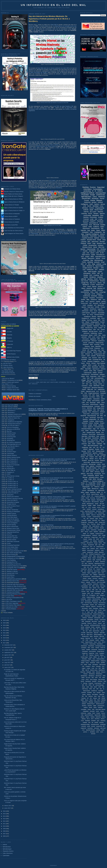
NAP (100, 601)
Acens (91, 532)
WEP (95, 612)
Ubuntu (100, 283)
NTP (103, 565)
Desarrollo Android (12, 570)
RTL (94, 569)
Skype (98, 395)
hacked (94, 290)
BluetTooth (88, 638)
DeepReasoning (90, 470)
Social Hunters (11, 448)
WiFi (30, 384)
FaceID (87, 498)
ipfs (104, 623)
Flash (88, 592)
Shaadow (103, 571)
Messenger (93, 403)
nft (104, 328)
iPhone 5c (90, 623)
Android (86, 210)
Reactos (98, 569)
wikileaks (89, 352)
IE (93, 562)
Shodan (86, 275)
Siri (92, 354)
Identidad (96, 206)
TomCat (100, 610)
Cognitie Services (89, 642)
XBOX (90, 365)
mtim (89, 723)
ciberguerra (87, 290)
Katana (86, 665)
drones (100, 384)
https (88, 300)
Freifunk (55, 231)
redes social (103, 728)
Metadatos (96, 215)
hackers (97, 204)
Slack (99, 573)
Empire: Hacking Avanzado (14, 489)
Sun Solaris (92, 397)
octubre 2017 (8, 650)
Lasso (102, 539)
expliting (89, 713)
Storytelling (10, 439)
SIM (98, 410)
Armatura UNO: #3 (13, 484)
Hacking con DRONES (13, 521)
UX (86, 507)
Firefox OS (103, 648)
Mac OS (87, 670)
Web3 (103, 230)
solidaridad (88, 627)
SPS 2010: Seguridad (12, 603)
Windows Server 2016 (13, 390)
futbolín (104, 715)
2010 (4, 826)
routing (84, 552)
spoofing (90, 279)
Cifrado (85, 245)
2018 (4, 640)
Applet (84, 534)
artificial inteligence (96, 577)
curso (94, 337)
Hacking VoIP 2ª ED (12, 573)
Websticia (85, 419)
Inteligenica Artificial (95, 661)
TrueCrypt (93, 524)
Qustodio (92, 605)
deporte (97, 475)
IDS (97, 447)
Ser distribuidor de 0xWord (8, 360)
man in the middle (101, 582)
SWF (97, 689)
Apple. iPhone (90, 635)
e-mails (95, 365)
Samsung (97, 472)
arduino (86, 371)
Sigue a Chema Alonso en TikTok (13, 199)
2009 (4, 829)
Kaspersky (102, 562)
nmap (87, 466)
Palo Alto (96, 567)
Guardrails (99, 560)
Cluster (9, 543)
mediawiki (85, 723)
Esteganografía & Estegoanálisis (16, 556)
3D (98, 419)
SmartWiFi (84, 359)
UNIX (83, 507)
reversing (97, 344)
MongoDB (84, 520)
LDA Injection (95, 665)
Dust (48, 382)
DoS (94, 447)
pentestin (94, 509)
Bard (100, 358)
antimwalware (88, 616)
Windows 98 (97, 702)
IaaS (98, 595)
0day (95, 371)
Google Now (91, 653)
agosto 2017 (8, 655)
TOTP (101, 331)
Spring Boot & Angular (13, 502)
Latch (91, 204)
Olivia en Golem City (14, 418)
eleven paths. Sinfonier (100, 709)
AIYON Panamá (8, 354)
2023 (4, 628)
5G (105, 492)
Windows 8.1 (96, 412)
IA (95, 191)
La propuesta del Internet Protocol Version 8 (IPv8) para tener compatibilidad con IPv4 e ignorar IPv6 (57, 544)
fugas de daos (98, 715)
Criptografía (98, 232)
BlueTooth (87, 294)
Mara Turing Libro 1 (12, 463)
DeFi (94, 408)
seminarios (99, 511)
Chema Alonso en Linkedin (10, 222)
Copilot (83, 498)
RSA (103, 382)
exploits (98, 302)
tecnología (97, 406)
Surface (83, 610)
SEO (102, 348)
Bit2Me (84, 320)
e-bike (97, 580)
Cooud (95, 642)
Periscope (85, 683)
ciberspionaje (92, 464)
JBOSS (97, 562)
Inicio (54, 396)
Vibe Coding (90, 474)
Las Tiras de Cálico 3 (13, 425)
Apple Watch (102, 532)
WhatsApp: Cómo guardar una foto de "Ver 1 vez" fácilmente (57, 468)
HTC (87, 655)
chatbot (100, 328)
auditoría (96, 227)
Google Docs (85, 653)
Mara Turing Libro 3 (12, 459)
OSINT (9, 474)
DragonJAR (7, 328)
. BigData (103, 627)
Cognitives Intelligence (98, 481)
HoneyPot (98, 498)
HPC (84, 655)
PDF (99, 320)
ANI (97, 629)
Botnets (94, 316)
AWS (89, 444)
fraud (100, 621)
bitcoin (95, 247)
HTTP (93, 294)
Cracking (96, 275)
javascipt (93, 549)
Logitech (84, 668)
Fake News (91, 307)
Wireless (35, 384)
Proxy (91, 315)
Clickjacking (85, 447)
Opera (87, 418)
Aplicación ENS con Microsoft (15, 590)
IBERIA (95, 657)
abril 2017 (7, 665)
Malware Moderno (12, 455)
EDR (104, 515)
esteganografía (95, 322)
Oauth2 (84, 389)
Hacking (85, 187)
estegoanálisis (93, 419)
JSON (97, 539)
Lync (96, 668)
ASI (84, 631)
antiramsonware (101, 706)
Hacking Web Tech (12, 536)
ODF (95, 330)
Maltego (95, 541)
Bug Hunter (11, 405)
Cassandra (92, 640)
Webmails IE (85, 702)
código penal (83, 620)
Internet (86, 212)
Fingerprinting (100, 208)
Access (86, 532)
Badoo (91, 636)
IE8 (94, 539)
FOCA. (93, 648)
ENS (88, 376)
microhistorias (85, 292)
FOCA (90, 213)
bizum (104, 616)
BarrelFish (96, 636)
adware (83, 326)
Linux (101, 206)
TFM (96, 610)
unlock (97, 732)
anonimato (93, 318)
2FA (98, 249)
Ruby (84, 378)
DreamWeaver (100, 644)
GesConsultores (92, 651)
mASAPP (89, 509)
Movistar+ (98, 324)
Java (104, 300)
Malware (99, 200)
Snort (94, 693)
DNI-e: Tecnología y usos (13, 601)
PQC (100, 459)
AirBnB (96, 552)
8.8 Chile (6, 332)
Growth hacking (96, 517)
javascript (89, 288)
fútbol (102, 475)
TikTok (98, 397)
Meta (102, 416)
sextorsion (84, 444)
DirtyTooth (97, 380)
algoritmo (95, 453)
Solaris (103, 693)
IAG (84, 519)
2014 (4, 816)
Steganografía (86, 487)
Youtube (85, 251)
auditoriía (86, 708)
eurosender (92, 711)
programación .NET (100, 354)
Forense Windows (11, 609)
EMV (100, 535)
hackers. (88, 717)
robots (84, 315)
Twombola (83, 698)
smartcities (98, 466)
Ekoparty (6, 338)
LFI (104, 447)
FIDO (89, 648)
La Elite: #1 (11, 478)
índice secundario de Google (38, 72)
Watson (91, 700)
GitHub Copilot (94, 431)
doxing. (89, 709)
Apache (98, 258)
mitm (91, 232)
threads (93, 627)
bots (83, 322)
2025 (4, 623)
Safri (101, 689)
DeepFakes (92, 251)
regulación (97, 550)
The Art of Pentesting (13, 427)
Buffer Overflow (92, 468)
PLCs (96, 459)
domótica (83, 455)
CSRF (83, 403)
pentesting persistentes (95, 625)
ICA (84, 472)
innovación (101, 236)
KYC (82, 665)
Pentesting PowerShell (13, 545)
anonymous (84, 464)
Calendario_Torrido (88, 348)
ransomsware (90, 550)
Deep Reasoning (92, 416)
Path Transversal (88, 603)
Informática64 (95, 374)
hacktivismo (54, 382)
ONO (93, 678)
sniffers (83, 376)
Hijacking (100, 316)
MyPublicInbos (99, 674)
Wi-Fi (104, 474)
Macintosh (91, 563)
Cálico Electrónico (8, 367)
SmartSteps (96, 608)
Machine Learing (94, 670)
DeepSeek (86, 344)
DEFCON (89, 408)
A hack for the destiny (13, 519)
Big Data (9, 431)
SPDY (100, 687)
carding (102, 489)
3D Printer (103, 391)
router (102, 550)
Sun (95, 389)
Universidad (87, 215)
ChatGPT (93, 221)
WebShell (103, 700)
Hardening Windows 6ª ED (14, 594)
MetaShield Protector (88, 324)
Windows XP (101, 288)
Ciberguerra (11, 420)
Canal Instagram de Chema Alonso (14, 234)
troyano (83, 356)
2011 (4, 824)
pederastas (87, 625)
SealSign (96, 423)
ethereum (94, 341)
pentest (94, 202)
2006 (4, 836)
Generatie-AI (98, 592)
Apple (91, 210)
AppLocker (96, 633)
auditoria (99, 616)
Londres (88, 668)
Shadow (84, 573)
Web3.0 (103, 524)
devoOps (96, 620)
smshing (102, 584)
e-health (90, 425)
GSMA (87, 431)
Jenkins (98, 663)
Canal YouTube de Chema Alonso (14, 231)
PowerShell (93, 236)
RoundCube (99, 607)
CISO (102, 401)
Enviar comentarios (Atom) (44, 400)
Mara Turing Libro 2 (12, 461)
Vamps (98, 524)
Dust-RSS (69, 108)
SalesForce (90, 571)
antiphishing (101, 389)
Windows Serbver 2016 (87, 614)
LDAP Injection (86, 313)
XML (90, 526)
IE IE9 (102, 253)
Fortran (83, 650)
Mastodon (91, 449)
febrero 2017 (8, 806)
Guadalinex (102, 653)
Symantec (92, 610)
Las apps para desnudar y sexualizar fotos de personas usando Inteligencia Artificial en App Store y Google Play (58, 460)
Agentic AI (91, 427)
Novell (104, 483)
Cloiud (82, 642)
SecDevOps (93, 418)
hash (88, 549)
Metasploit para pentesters (16, 579)
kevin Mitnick (92, 436)
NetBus (83, 678)
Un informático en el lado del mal (54, 5)
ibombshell (90, 455)
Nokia (82, 603)
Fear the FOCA (7, 363)
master (83, 466)
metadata (100, 277)
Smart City (91, 461)
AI (93, 191)
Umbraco (95, 698)
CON (97, 253)
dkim (91, 384)
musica (85, 584)
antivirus (103, 369)
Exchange (99, 558)
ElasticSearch (84, 646)
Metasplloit (89, 672)
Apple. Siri (83, 635)
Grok (100, 537)
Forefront (92, 421)
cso (96, 490)
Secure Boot (97, 571)
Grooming (93, 498)
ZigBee (95, 706)
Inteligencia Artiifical (91, 597)
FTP (98, 429)
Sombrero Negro (11, 452)
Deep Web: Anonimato (13, 541)
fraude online (100, 285)
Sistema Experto (87, 691)
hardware (101, 245)
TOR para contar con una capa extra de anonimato (59, 365)
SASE (88, 687)
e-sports (98, 442)
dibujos (87, 322)
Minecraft (98, 672)
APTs (82, 532)
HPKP (89, 593)
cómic (98, 337)
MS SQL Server (93, 331)
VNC (92, 612)
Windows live (95, 489)
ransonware (96, 728)
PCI (88, 567)
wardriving (93, 492)
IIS (102, 273)
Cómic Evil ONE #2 (13, 493)
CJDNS (56, 145)
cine (98, 330)
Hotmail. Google (84, 657)
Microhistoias (88, 601)
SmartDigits (101, 691)
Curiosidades (98, 189)
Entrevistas (93, 217)
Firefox (84, 262)
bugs (94, 243)
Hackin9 (85, 539)
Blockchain (85, 236)
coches (85, 425)
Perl (99, 520)
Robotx (84, 687)
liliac (82, 625)
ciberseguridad (101, 193)
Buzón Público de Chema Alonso (13, 194)
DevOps (100, 373)
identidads (94, 721)
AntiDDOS (99, 444)
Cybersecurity (88, 373)
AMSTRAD (96, 386)
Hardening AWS (11, 437)
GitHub (88, 363)
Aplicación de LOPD (12, 607)
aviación (103, 577)
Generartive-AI (101, 650)
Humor (102, 198)
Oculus (83, 680)
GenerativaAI (85, 651)
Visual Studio (92, 434)
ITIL (105, 657)
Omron (87, 680)
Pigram (103, 520)
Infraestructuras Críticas (13, 530)
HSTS (97, 470)
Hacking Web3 (11, 435)
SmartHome (93, 309)
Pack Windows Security (8, 373)
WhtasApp (91, 702)
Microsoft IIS (90, 543)
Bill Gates (100, 479)
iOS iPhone (97, 719)
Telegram (99, 294)
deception (91, 528)
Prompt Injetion (85, 605)
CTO (96, 513)
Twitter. (103, 696)
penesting (101, 723)
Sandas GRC (102, 522)
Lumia (93, 668)
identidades (88, 721)
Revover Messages (100, 685)
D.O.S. (84, 408)
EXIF (100, 590)
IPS (87, 595)
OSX (85, 567)
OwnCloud (100, 681)
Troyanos (92, 298)
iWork (84, 509)
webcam (83, 352)
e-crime (93, 285)
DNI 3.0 (104, 642)
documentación (86, 341)
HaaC (100, 457)
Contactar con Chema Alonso (12, 189)
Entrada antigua (72, 396)
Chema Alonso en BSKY (9, 216)
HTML (100, 352)
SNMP (94, 505)
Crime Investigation (12, 523)
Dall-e (97, 590)
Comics (92, 208)
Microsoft (96, 225)
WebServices (102, 575)
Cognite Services (99, 534)
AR (100, 629)
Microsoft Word (95, 502)
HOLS (104, 560)
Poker (101, 567)
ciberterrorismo (101, 434)
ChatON (97, 640)
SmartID (97, 461)
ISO (102, 657)
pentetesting (103, 724)
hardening (87, 202)
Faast (96, 292)
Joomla (89, 367)
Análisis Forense (11, 513)
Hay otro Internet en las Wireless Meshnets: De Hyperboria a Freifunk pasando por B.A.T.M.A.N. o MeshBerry (49, 19)
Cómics (86, 223)
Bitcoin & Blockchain (13, 526)
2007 (4, 834)
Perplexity (97, 348)
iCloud (103, 507)
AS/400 (104, 629)
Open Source (86, 255)
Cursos (87, 200)
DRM (93, 590)
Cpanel (103, 554)
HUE (92, 593)
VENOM (103, 698)
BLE (82, 393)
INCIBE (84, 595)
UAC (90, 303)
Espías (94, 558)
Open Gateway (101, 363)
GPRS (94, 273)
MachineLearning (96, 599)
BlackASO (101, 552)
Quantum (94, 313)
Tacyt (87, 302)
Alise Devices (85, 588)
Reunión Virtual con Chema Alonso (14, 192)
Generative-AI (94, 223)
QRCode (90, 569)
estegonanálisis (100, 547)
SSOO (90, 608)
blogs (94, 264)
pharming (103, 625)
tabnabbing (92, 732)
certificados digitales (87, 399)
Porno (83, 485)
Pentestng (95, 603)
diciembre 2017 (9, 645)
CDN (87, 554)
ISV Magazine (92, 595)
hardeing (93, 717)
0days (86, 479)
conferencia (86, 296)
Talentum (92, 302)
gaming (103, 302)
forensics (95, 358)
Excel (96, 311)
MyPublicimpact (7, 849)
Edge (94, 429)
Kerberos (92, 519)
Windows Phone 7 (91, 704)
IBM (104, 352)
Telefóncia (91, 696)
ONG (95, 410)
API (88, 350)
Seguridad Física (100, 257)
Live (91, 541)
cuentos (103, 399)
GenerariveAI (94, 650)
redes (90, 227)
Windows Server (87, 247)
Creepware (85, 556)
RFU (86, 685)
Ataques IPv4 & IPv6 (13, 388)
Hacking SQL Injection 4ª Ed (15, 588)
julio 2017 (7, 657)
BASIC (102, 494)
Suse (103, 573)
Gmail (103, 262)
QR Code (102, 504)
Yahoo (103, 361)
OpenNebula (88, 681)
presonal (93, 726)
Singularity (94, 573)
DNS (82, 264)
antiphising (94, 616)
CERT (100, 638)
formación (95, 198)
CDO (89, 337)
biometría (96, 303)
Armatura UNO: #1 (13, 487)
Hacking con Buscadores (13, 598)
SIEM (91, 687)
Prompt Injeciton (98, 683)
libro (89, 264)
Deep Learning (100, 556)
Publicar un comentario (35, 394)
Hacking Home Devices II (15, 416)
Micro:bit (94, 565)
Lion (83, 459)
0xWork (83, 629)
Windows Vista (101, 243)
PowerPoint (84, 569)
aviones (85, 578)
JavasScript (92, 663)
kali (104, 283)
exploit (93, 255)
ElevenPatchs (91, 646)
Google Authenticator (94, 393)
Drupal (83, 483)
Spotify (85, 365)
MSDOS (85, 449)
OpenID (82, 681)
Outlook (91, 423)
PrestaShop (91, 522)
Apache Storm (90, 633)
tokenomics (91, 258)
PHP (102, 275)
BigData (97, 238)
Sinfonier (88, 354)
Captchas (100, 371)
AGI (91, 629)
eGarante (96, 528)
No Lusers (93, 212)
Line (103, 597)
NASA (104, 676)
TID (103, 324)
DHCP (90, 556)
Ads (82, 438)
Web (95, 700)
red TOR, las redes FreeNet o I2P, (64, 106)
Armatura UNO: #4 (13, 482)
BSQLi (103, 406)
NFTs (96, 328)
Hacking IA (11, 407)
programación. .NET (101, 726)
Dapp (94, 556)
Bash (83, 513)
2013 (4, 819)
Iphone (103, 204)
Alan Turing (103, 586)
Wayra (83, 288)
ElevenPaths (86, 198)
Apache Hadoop (95, 494)
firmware (98, 713)
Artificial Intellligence (98, 635)
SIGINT (95, 687)
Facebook (100, 221)
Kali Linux (101, 311)
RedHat (98, 433)
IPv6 (82, 257)
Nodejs (89, 520)
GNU (96, 457)
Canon (83, 590)
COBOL (103, 588)
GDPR (103, 380)
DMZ (90, 447)
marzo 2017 (8, 667)
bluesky (90, 708)
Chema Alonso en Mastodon (10, 214)
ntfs (92, 723)
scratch (102, 477)
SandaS (99, 505)
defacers (92, 580)
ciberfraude (90, 618)
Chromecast (88, 590)
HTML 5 (103, 517)
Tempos (96, 213)
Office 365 (90, 389)
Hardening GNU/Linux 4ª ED (15, 566)
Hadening (91, 655)
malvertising (94, 530)
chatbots (102, 404)
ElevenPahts (95, 438)
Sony (88, 524)
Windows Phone (87, 453)
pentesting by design (85, 724)
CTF (92, 496)
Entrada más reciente (35, 396)
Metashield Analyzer (86, 565)
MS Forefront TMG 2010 (13, 605)
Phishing (83, 243)
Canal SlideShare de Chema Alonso (14, 228)
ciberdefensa (91, 490)
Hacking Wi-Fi (11, 469)
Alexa (93, 346)
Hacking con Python (12, 549)
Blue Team (90, 380)
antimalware (87, 273)
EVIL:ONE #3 (11, 470)
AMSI (93, 586)
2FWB (90, 479)
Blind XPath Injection (93, 446)
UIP (88, 698)
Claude (103, 330)
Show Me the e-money (13, 476)
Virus (90, 412)
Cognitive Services (87, 238)
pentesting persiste (95, 724)
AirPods (88, 494)
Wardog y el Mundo (12, 571)
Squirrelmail (102, 608)
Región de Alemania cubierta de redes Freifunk (55, 358)
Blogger (84, 380)
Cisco (99, 468)
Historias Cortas (11, 433)
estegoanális (88, 621)
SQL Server (85, 281)
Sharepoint (85, 434)
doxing (95, 384)
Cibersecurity (101, 513)
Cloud (89, 286)
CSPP (102, 386)
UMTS (84, 489)
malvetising (103, 721)
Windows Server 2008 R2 (99, 614)
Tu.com (84, 361)
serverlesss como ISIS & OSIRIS (38, 109)
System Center (85, 575)
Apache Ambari (96, 631)
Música (102, 234)
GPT (96, 270)
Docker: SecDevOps (13, 510)
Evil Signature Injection (100, 646)
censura (84, 490)
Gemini (100, 272)
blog (92, 260)
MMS (83, 670)
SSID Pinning (85, 689)
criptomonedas (91, 249)
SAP (82, 571)
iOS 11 (88, 719)
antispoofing (91, 475)
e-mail (100, 219)
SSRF (96, 522)
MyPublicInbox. (84, 676)
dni (94, 547)
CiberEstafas (10, 454)
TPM (86, 696)
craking (95, 708)
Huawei (91, 657)
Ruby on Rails (94, 440)
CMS (101, 446)
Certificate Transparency (95, 554)
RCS (96, 605)
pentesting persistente (88, 406)
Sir (104, 689)
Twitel (90, 359)
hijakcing (84, 719)
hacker (83, 363)
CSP (83, 640)
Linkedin (93, 356)
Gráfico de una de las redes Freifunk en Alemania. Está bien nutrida (55, 307)
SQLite (102, 410)
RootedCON (91, 545)
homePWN (84, 623)
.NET (98, 273)
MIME (103, 668)
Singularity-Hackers (8, 851)
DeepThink (84, 558)
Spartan (84, 694)
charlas (93, 200)
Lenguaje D (88, 666)
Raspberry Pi (10, 472)
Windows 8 (86, 285)
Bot (86, 468)
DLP (87, 457)
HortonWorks (97, 593)
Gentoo (90, 560)
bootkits (94, 507)
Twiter (99, 696)
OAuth (103, 403)
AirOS (90, 631)
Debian (95, 373)
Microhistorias (11, 575)
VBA (99, 698)
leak (95, 288)
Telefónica (101, 197)
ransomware (84, 335)
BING (92, 257)
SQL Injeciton (85, 608)
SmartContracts (94, 281)
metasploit (85, 232)
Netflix (98, 403)
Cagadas (92, 534)
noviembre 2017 (9, 647)
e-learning (102, 580)
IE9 (98, 416)
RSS (71, 382)
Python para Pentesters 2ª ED (15, 551)
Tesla (103, 505)
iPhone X (100, 623)
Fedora (85, 560)
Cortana (83, 515)
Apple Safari (88, 438)
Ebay (104, 590)
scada (90, 386)
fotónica (84, 549)
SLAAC (99, 485)
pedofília (96, 723)
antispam (102, 374)
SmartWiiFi (89, 693)
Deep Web (54, 25)
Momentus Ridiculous (98, 388)
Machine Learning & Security (15, 498)
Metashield (95, 367)
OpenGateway (96, 382)
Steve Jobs (100, 418)
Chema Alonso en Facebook (12, 219)
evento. (98, 711)
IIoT (99, 657)
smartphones (90, 552)
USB (92, 378)
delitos (82, 492)
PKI (89, 440)
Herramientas (92, 245)
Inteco (94, 659)
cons (84, 270)
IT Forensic (7, 341)
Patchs (100, 543)
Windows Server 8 (100, 704)
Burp (99, 588)
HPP (104, 537)
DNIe (86, 393)
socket (103, 730)
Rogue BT (93, 607)
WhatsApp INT (11, 440)
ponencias (84, 726)
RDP (94, 395)
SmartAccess (94, 691)
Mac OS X (93, 283)
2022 (4, 630)
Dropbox (92, 457)
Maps (97, 519)
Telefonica (97, 487)
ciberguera (101, 578)
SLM (102, 433)
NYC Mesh (52, 181)
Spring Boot (10, 495)
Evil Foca (90, 320)
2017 (4, 643)
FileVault (97, 648)
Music (87, 459)
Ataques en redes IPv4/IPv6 (14, 586)
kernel (84, 401)
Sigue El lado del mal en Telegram (12, 196)
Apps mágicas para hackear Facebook (51, 534)
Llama (95, 320)
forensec (103, 713)
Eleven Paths (99, 210)
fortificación (90, 270)
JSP (88, 519)
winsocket (93, 734)
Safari (101, 440)
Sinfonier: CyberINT (12, 538)
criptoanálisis (96, 399)
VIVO (90, 507)
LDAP (84, 305)
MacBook (102, 438)
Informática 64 (86, 374)
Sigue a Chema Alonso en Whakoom (14, 202)
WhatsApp (84, 225)
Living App (102, 292)
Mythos (99, 565)
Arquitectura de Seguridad (15, 422)
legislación (93, 339)
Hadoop (102, 470)
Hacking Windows (12, 515)
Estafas (103, 225)
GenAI (89, 206)
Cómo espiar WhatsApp (47, 525)
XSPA (85, 475)
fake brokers (94, 621)
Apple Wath (102, 633)
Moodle (102, 502)
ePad (93, 709)
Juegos (87, 257)
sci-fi (97, 391)
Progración (91, 683)
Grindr (97, 653)
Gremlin (99, 483)
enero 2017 (8, 808)
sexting (89, 401)
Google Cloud (87, 388)
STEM (90, 689)
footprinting (94, 333)
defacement (101, 490)
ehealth (95, 425)
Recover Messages (91, 485)
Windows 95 (86, 547)
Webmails (84, 358)
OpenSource (96, 369)
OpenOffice (88, 369)
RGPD (90, 685)
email (103, 464)
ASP (84, 494)
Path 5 (104, 376)
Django (90, 558)
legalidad (89, 326)
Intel (100, 431)
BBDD (104, 511)
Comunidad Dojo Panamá (11, 351)
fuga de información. (89, 715)
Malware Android (12, 540)
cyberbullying (91, 442)
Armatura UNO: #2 (13, 485)
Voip (102, 339)
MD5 (100, 668)
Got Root (9, 534)
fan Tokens (102, 303)
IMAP (103, 593)
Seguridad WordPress (13, 532)
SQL (100, 545)
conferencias (100, 195)
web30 (98, 492)
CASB (96, 638)
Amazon (101, 296)
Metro (94, 672)
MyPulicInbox (99, 676)
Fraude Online (10, 596)
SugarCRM (102, 694)
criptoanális (100, 708)
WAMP (82, 700)
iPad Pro (103, 719)
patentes (92, 466)
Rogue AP (84, 505)
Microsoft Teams (87, 502)
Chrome (86, 298)
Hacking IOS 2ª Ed (12, 562)
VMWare (95, 575)
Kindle (90, 665)
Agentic (95, 352)
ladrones (83, 530)
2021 (4, 633)
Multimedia (85, 423)
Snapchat (84, 524)
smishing (98, 730)
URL (91, 698)
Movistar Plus (89, 328)
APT (95, 305)
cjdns (37, 382)
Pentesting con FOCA (13, 558)
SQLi (82, 354)
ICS (104, 457)
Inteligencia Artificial (87, 193)
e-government (103, 620)
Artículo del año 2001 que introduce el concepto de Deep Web (55, 103)
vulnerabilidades (99, 378)
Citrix (92, 292)
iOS (96, 219)
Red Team (10, 508)
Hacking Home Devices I (14, 424)
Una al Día (9, 600)
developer (94, 296)
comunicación (85, 580)
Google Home (100, 408)
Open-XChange (102, 680)
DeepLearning (99, 343)
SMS (102, 268)
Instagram (85, 331)
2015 (4, 814)
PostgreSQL (84, 522)
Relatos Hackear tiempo (14, 457)
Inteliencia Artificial (100, 659)
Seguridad (85, 412)
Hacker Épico (11, 577)
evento (85, 427)
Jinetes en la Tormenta (13, 465)
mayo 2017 (8, 662)
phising (83, 627)
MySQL (86, 277)
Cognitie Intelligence (86, 535)
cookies (99, 464)
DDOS (102, 419)
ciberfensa (85, 618)
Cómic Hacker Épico (13, 547)
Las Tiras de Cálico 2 (13, 446)
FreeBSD (88, 650)
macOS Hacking (11, 525)
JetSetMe (103, 663)
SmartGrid (84, 693)
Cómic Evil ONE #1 (12, 500)
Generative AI (100, 255)
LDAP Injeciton (102, 665)
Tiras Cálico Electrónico (14, 491)
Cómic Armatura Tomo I (13, 506)
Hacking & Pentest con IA (15, 414)
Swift (87, 610)
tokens (92, 253)
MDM (89, 500)
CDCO (88, 496)
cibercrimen (95, 242)
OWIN (104, 678)
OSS (100, 678)
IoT (86, 264)
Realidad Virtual (91, 433)
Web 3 (99, 700)
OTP (90, 395)
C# (88, 534)
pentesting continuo (94, 477)
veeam (102, 732)
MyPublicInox (92, 676)
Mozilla (84, 504)
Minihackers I (11, 412)
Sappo (103, 485)
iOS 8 (92, 719)
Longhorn (89, 599)
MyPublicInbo (92, 674)
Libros (95, 197)
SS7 (85, 571)
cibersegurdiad (97, 618)
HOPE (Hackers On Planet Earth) (46, 146)
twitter (93, 230)
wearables (98, 627)
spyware (103, 436)
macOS (85, 343)
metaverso (94, 300)
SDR (96, 545)
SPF (83, 384)
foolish (83, 391)
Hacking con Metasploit (13, 512)
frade (82, 715)
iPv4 (85, 286)
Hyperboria (63, 382)
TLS (92, 487)
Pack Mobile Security (7, 371)
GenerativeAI (95, 228)
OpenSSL (84, 440)
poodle (89, 726)
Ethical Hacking (11, 386)
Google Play (85, 283)
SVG (94, 689)
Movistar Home (92, 240)
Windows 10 (90, 266)
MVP (103, 431)
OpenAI (94, 286)
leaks (98, 436)
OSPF (96, 678)
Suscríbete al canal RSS (11, 225)
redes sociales (92, 272)
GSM (88, 356)
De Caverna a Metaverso (14, 442)
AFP (90, 586)
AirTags (97, 586)
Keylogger (98, 597)
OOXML (97, 307)
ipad (84, 253)
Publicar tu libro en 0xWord (8, 324)
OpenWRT (94, 681)
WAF (93, 451)
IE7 (101, 447)
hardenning (98, 717)
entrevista (101, 425)
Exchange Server (97, 359)
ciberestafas (101, 313)
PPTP (87, 472)
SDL (104, 607)
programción (83, 728)
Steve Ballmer (95, 694)
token (91, 311)
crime (91, 547)
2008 (4, 831)
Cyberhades (6, 855)
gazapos (83, 717)
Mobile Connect (99, 421)
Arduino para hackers (13, 382)
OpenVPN (95, 520)
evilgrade (88, 582)
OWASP (92, 459)
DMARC (88, 515)
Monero (101, 519)
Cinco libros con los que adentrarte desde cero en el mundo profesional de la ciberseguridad (57, 479)
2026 (4, 620)
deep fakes (85, 436)
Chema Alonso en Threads (10, 205)
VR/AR (84, 350)
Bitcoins (84, 258)
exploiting (90, 262)
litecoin (88, 530)
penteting (90, 584)
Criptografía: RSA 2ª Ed (13, 568)
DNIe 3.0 (93, 515)
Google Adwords (101, 651)
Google (92, 195)
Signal (89, 573)
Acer (87, 631)
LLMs (92, 219)
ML (104, 359)
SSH (88, 378)
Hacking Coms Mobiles (13, 592)
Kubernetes (10, 450)
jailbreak (84, 279)
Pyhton (85, 545)
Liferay (93, 666)
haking (103, 621)
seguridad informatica (90, 730)
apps (99, 318)
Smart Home (86, 404)
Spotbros (89, 694)
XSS (88, 253)
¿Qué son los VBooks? (8, 378)
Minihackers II (11, 410)
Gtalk (94, 560)
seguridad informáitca (90, 511)
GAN (87, 403)
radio (100, 300)
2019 (4, 638)
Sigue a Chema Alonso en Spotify (13, 208)
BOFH (94, 479)
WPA (103, 545)
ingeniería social (90, 391)
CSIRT (104, 638)
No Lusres (88, 678)
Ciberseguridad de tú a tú (14, 444)
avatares (101, 453)
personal (86, 221)
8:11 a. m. (53, 380)
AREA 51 (6, 348)
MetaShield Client (101, 500)
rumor (83, 730)
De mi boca (86, 644)
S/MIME (90, 505)
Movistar (102, 242)
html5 (102, 442)
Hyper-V (83, 562)
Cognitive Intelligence (92, 234)
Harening (97, 655)
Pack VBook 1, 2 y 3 (7, 384)
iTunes (82, 721)
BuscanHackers (90, 513)
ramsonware (90, 728)
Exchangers (84, 648)
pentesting (87, 191)
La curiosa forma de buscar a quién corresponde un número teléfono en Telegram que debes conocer (57, 488)
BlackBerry (86, 481)
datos (91, 344)
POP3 (92, 567)
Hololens (102, 655)
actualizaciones (87, 577)
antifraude (85, 528)
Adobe (94, 444)
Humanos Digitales (87, 410)
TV (104, 440)
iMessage (85, 477)
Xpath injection (96, 526)
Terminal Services (99, 315)
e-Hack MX (7, 344)
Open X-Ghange (93, 680)
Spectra (102, 213)
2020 (4, 635)
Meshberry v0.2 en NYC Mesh (55, 226)
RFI (104, 459)
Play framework (102, 603)
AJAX (94, 629)
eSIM (83, 621)
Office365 (89, 382)
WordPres (90, 706)
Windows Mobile (100, 451)
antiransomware (94, 404)
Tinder (102, 487)
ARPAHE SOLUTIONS (10, 357)
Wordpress (93, 277)
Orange (96, 543)
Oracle (96, 279)
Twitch (88, 612)
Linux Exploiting (11, 560)
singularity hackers (87, 330)
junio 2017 (7, 660)
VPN (98, 339)
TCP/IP (89, 451)
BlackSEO (98, 346)
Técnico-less (84, 303)
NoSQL (97, 504)
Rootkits (97, 449)
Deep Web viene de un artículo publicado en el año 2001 (53, 68)
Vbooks (84, 442)
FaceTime (84, 517)
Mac (100, 335)
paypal (87, 492)
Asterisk (95, 588)
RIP (94, 685)
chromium (95, 578)
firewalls (102, 528)
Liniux (103, 666)
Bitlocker (83, 496)
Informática (84, 659)
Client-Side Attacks (12, 517)
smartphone (87, 316)
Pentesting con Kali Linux (14, 564)
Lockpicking (83, 599)
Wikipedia (85, 526)
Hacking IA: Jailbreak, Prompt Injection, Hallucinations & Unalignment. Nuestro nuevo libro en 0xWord (48, 410)
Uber (91, 575)
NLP (104, 601)
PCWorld (100, 290)
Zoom (102, 526)
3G (99, 365)
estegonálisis (86, 711)
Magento (93, 500)
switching (100, 530)
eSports (83, 582)
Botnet (91, 335)
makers (100, 333)
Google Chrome (87, 268)
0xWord (5, 845)
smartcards (96, 584)
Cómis (99, 642)
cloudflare (90, 305)
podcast (99, 264)
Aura (91, 225)
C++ (92, 638)
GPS (91, 275)
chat (90, 358)
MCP (86, 563)
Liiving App (98, 666)
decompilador (90, 620)
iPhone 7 (95, 623)
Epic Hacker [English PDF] (14, 553)
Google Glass (95, 537)
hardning (104, 717)
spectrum (85, 732)
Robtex (103, 569)
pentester (84, 337)
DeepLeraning (93, 644)
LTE (83, 563)
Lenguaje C (86, 541)
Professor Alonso (8, 365)
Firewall (102, 322)
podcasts (97, 262)
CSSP (87, 640)
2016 (4, 811)
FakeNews (96, 326)
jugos (98, 721)
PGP (99, 376)
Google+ (89, 517)
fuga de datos (99, 266)
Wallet (89, 489)
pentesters (91, 343)
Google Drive (87, 537)
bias (87, 384)
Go (87, 483)
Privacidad (85, 195)
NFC (83, 382)
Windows (85, 208)
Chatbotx (102, 640)
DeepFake (99, 515)
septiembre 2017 (9, 652)
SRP (103, 687)
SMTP (92, 472)
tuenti (91, 371)
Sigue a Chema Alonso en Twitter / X (14, 211)
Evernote (83, 592)
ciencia (99, 507)
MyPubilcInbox (90, 504)
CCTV (83, 554)
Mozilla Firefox (101, 356)
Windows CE (101, 612)
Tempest (102, 423)
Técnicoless (100, 298)
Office (82, 302)
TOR (51, 145)
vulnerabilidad (84, 586)
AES (104, 530)
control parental (95, 414)
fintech (94, 713)
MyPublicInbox (7, 847)
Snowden (99, 693)
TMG (83, 696)
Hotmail (93, 363)
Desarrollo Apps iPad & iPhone (15, 585)
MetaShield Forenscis (100, 563)
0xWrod (87, 629)
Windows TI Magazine (93, 361)
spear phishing (96, 401)
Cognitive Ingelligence (100, 496)
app (102, 397)
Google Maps (92, 483)
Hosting (90, 539)
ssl (88, 315)
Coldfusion (95, 535)
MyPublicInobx (95, 601)
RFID (84, 433)
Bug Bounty (10, 467)
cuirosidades (84, 709)
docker (83, 300)
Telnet (95, 696)
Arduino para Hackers (13, 497)
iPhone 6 (94, 582)
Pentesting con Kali (13, 380)
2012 (4, 821)
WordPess (84, 706)
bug (89, 230)
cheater (90, 578)
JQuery (87, 663)
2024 (4, 625)
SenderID (84, 461)
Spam (98, 230)
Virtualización (98, 474)
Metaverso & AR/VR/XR (13, 429)
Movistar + (96, 268)
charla (104, 335)
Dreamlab (7, 335)
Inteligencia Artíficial (85, 661)
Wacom (87, 700)
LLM (85, 206)
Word (82, 616)
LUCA (101, 223)
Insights (90, 659)
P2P (68, 382)
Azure (103, 318)
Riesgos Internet (11, 504)
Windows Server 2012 (13, 581)
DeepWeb (86, 421)
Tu (85, 612)
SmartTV (100, 286)
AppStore (96, 532)
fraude (99, 240)
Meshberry (59, 188)
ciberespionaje (99, 260)
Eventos (93, 187)
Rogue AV (88, 607)
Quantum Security (13, 409)
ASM (98, 455)
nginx (97, 549)
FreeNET (92, 592)
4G (95, 455)
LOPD (95, 335)
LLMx (83, 666)
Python (85, 227)
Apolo (90, 588)
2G (102, 492)
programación (101, 251)
